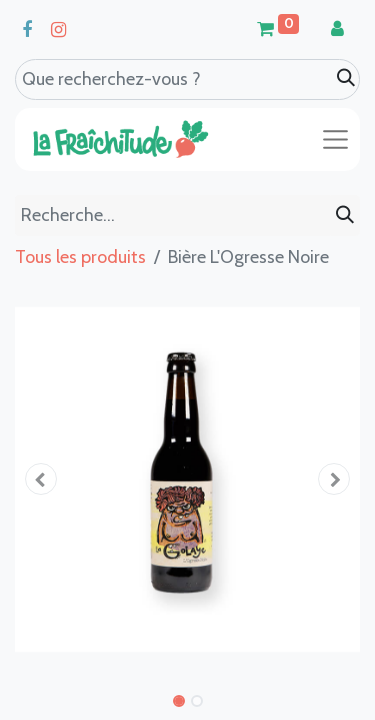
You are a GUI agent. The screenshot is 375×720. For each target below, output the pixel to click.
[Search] (346, 78)
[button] (41, 479)
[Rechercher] (345, 215)
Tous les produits (80, 257)
